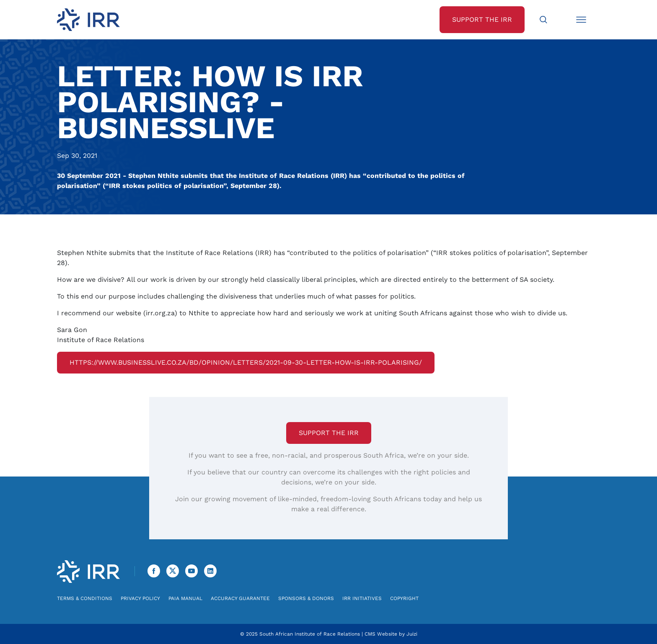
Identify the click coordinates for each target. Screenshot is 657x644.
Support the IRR (329, 433)
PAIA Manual (185, 598)
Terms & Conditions (85, 598)
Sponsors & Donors (306, 598)
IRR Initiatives (362, 598)
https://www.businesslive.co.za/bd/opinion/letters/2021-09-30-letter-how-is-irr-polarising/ (246, 362)
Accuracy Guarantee (240, 598)
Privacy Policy (140, 598)
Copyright (404, 598)
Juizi (412, 634)
